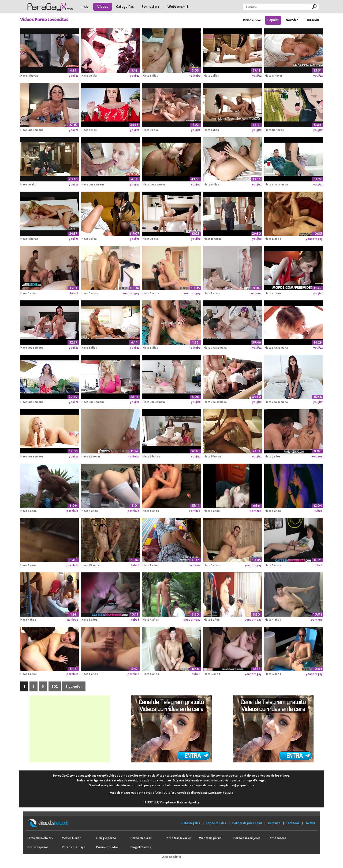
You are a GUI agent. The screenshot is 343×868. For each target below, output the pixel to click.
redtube (195, 76)
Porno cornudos (107, 847)
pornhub (72, 511)
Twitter (311, 823)
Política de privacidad (247, 823)
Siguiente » (74, 686)
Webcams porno (210, 838)
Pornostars (151, 7)
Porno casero (277, 838)
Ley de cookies (216, 823)
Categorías (125, 7)
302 (55, 686)
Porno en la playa (74, 847)
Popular (273, 20)
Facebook (293, 823)
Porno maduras (141, 838)
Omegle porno (106, 838)
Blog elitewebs (141, 847)
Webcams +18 (178, 7)
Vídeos (103, 7)
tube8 (74, 293)
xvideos (256, 293)
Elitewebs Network (40, 838)
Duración (312, 20)
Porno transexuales (178, 838)
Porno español (38, 847)
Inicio (85, 7)
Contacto (274, 823)
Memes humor (71, 838)
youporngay (314, 239)
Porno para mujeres (247, 838)
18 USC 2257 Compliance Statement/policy (171, 802)
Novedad (292, 20)
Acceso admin (171, 857)
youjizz (74, 76)
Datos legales (191, 823)
